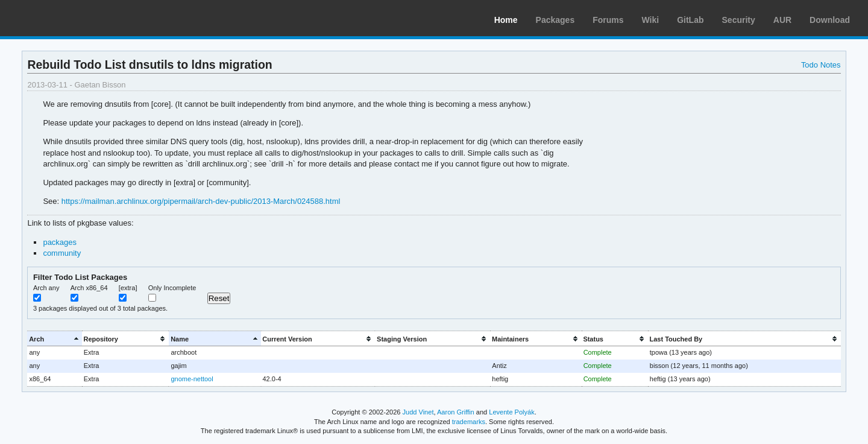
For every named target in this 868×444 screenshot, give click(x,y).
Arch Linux (66, 18)
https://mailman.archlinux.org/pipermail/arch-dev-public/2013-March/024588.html (201, 201)
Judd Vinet (418, 412)
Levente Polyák (511, 412)
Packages (555, 20)
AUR (782, 20)
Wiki (651, 20)
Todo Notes (821, 65)
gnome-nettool (192, 379)
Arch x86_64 (89, 288)
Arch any (46, 288)
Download (830, 20)
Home (506, 20)
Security (739, 20)
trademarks (469, 422)
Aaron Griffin (456, 412)
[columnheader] (54, 339)
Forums (608, 20)
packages (60, 242)
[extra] (128, 288)
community (62, 253)
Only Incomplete (172, 288)
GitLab (690, 20)
